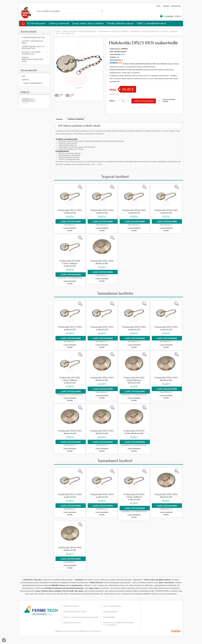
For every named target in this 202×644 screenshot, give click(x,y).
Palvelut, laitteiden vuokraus (120, 23)
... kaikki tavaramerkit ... (33, 83)
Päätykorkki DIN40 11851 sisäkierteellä (134, 212)
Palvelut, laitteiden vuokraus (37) (31, 53)
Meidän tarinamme (71, 605)
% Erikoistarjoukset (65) (33, 38)
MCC (123, 54)
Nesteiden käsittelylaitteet (87, 31)
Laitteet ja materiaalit (59, 23)
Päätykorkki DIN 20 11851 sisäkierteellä (70, 212)
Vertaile (165, 101)
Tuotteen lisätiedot (76, 119)
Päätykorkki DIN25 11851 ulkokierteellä (102, 262)
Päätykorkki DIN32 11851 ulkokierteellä (166, 379)
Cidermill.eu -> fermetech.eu (34, 101)
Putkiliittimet (125, 31)
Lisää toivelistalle (169, 99)
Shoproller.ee (176, 630)
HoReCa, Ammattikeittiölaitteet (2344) (33, 60)
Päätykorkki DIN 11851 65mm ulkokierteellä (134, 432)
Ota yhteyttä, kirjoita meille (75, 611)
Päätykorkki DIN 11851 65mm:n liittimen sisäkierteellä (70, 263)
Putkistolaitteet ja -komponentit (108, 31)
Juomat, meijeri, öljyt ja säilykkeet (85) (33, 48)
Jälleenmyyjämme (111, 611)
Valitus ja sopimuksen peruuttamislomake (81, 616)
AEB (23, 76)
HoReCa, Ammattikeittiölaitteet (151, 23)
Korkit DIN (164, 31)
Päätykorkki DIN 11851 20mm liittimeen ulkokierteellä (134, 380)
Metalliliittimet (136, 31)
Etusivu (58, 31)
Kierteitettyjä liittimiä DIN (150, 31)
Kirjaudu (166, 6)
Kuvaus (60, 119)
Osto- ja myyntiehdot (112, 605)
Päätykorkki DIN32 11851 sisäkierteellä (102, 212)
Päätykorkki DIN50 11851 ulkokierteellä (102, 432)
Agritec (25, 80)
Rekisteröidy (176, 6)
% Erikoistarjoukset (36, 23)
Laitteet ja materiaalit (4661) (32, 42)
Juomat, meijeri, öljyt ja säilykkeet (88, 23)
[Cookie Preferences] (4, 640)
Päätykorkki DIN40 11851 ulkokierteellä (70, 432)
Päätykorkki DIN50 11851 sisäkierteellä (166, 212)
